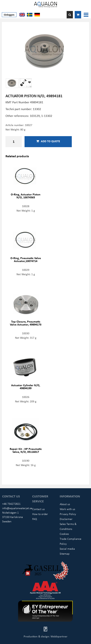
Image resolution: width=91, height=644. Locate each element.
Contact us (38, 509)
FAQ (35, 519)
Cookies (64, 534)
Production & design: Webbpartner (45, 636)
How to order (40, 514)
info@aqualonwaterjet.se (17, 508)
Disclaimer (66, 519)
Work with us (67, 509)
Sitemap (65, 554)
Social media (67, 549)
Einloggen (9, 15)
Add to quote (48, 141)
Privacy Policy (68, 514)
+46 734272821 (11, 504)
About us (65, 504)
